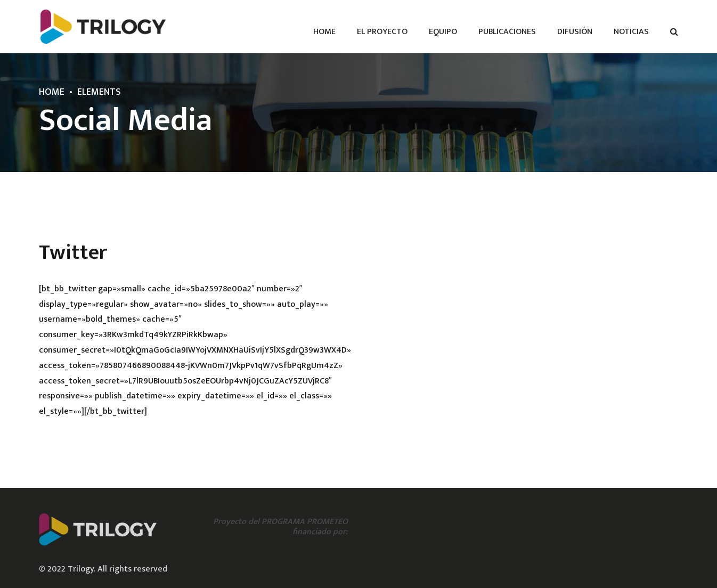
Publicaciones (507, 32)
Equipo (443, 32)
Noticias (631, 32)
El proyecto (382, 32)
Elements (99, 92)
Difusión (575, 32)
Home (324, 32)
